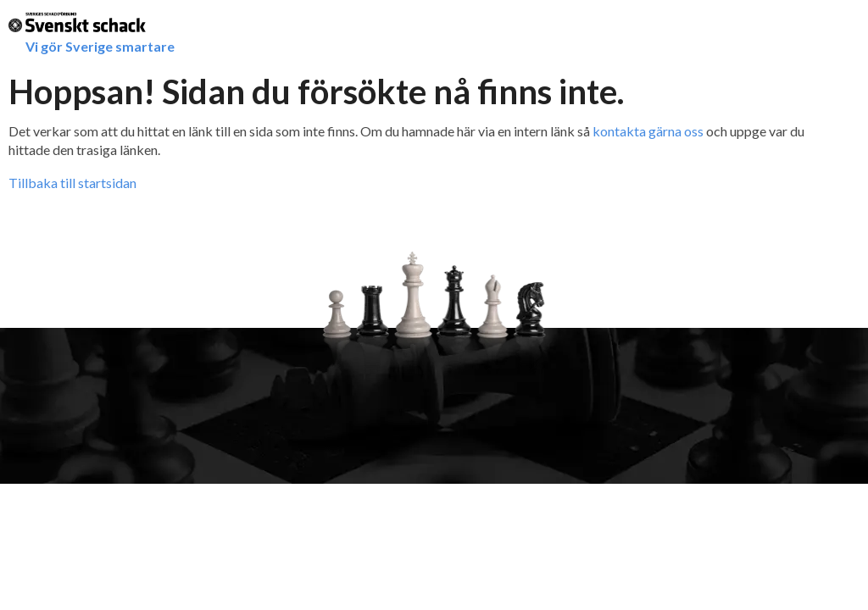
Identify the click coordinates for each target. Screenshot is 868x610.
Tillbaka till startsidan (72, 183)
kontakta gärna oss (648, 131)
